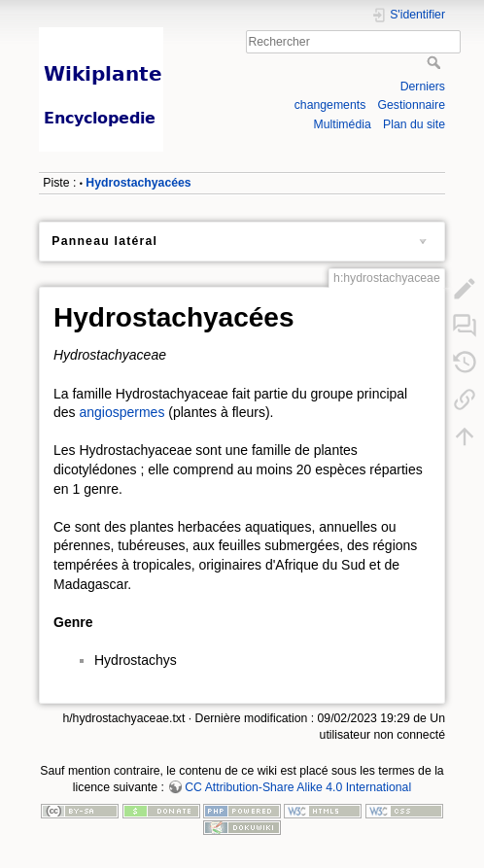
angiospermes (121, 412)
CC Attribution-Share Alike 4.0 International (298, 787)
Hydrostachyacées (138, 183)
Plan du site (414, 124)
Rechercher (436, 62)
